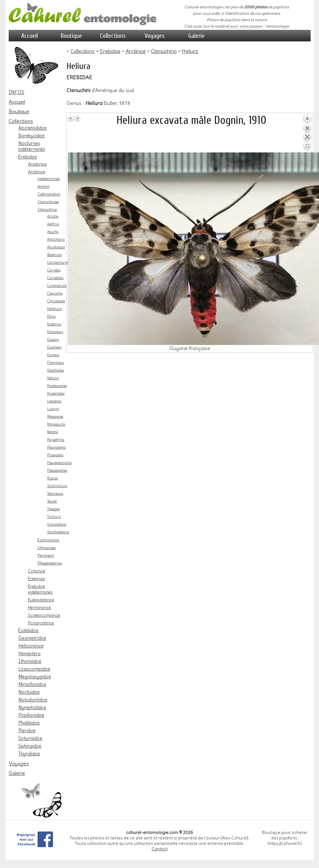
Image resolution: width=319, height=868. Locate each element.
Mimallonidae (32, 684)
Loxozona (54, 401)
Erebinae (36, 579)
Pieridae (27, 731)
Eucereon (54, 347)
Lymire (53, 409)
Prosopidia (55, 455)
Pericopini (46, 555)
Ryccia (53, 478)
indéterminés (49, 179)
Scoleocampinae (44, 615)
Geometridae (32, 638)
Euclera (53, 355)
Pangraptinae (41, 623)
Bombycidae (31, 136)
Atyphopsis (56, 247)
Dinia (51, 317)
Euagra (53, 340)
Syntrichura (57, 486)
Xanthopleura (58, 532)
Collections (113, 36)
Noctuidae (29, 692)
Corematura (57, 286)
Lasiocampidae (34, 669)
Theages (53, 509)
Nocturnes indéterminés (32, 146)
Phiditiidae (29, 723)
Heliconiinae (31, 646)
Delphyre (54, 309)
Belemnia (54, 255)
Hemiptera (30, 654)
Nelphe (53, 432)
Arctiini (44, 186)
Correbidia (55, 278)
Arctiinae (37, 172)
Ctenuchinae (48, 202)
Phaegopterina (50, 563)
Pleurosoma (56, 447)
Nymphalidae (32, 708)
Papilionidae (31, 715)
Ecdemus (54, 324)
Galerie (196, 36)
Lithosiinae (47, 548)
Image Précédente (71, 118)
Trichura (54, 517)
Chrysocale (56, 301)
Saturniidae (30, 738)
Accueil (30, 36)
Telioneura (55, 494)
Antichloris (56, 240)
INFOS (17, 92)
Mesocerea (55, 417)
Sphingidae (30, 746)
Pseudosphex (57, 471)
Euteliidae (28, 631)
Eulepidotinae (41, 600)
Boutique (71, 36)
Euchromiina (48, 540)
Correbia (54, 270)
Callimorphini (49, 194)
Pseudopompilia (59, 463)
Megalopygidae (35, 677)
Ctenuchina (47, 210)
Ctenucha (55, 293)
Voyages (155, 36)
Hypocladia (56, 394)
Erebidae (28, 157)
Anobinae (37, 164)
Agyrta (53, 232)
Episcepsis (55, 332)
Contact (160, 849)
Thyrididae (29, 754)
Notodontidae (33, 700)
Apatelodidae (33, 128)
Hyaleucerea (57, 386)
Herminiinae (40, 607)
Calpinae (37, 571)
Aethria (53, 224)
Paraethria (56, 440)
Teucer (52, 501)
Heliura (53, 378)
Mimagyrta (56, 424)
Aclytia (53, 216)
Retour (307, 133)
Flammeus (56, 363)
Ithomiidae (30, 661)
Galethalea (56, 370)
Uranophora (57, 524)
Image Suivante (77, 118)
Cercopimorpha (59, 263)
